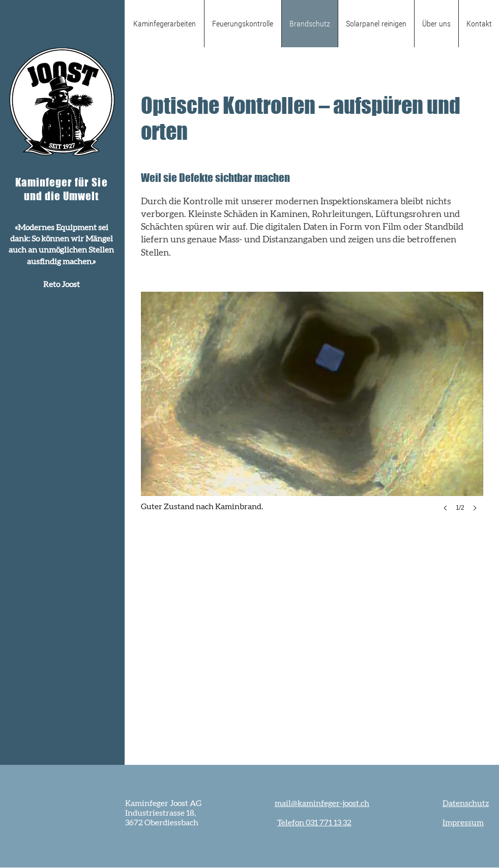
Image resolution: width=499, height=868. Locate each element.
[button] (312, 412)
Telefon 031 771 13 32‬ (314, 823)
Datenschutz (466, 803)
